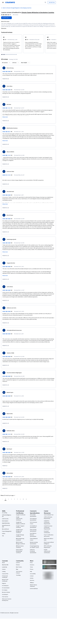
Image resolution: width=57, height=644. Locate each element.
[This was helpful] (5, 466)
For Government (6, 588)
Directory (32, 580)
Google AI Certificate (21, 515)
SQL (3, 536)
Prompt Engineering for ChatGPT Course (34, 547)
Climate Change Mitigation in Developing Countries (38, 13)
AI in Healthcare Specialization (33, 527)
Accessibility (33, 574)
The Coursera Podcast (19, 572)
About (3, 563)
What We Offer (5, 565)
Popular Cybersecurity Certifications (47, 551)
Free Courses (5, 597)
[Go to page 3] (11, 499)
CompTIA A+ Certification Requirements (47, 522)
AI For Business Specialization (33, 519)
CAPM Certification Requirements (48, 518)
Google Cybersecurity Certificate (19, 519)
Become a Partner (6, 592)
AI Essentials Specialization (33, 516)
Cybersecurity (5, 519)
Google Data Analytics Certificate (21, 523)
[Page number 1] (5, 499)
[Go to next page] (26, 499)
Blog (17, 569)
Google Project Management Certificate (19, 531)
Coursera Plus (5, 574)
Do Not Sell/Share (34, 589)
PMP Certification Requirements (48, 547)
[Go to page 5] (17, 499)
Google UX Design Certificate (20, 536)
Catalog (4, 572)
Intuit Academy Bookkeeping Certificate (19, 551)
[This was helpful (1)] (6, 208)
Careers (4, 569)
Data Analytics (5, 521)
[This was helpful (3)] (6, 97)
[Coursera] (10, 2)
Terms (31, 567)
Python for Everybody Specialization (33, 551)
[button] (8, 495)
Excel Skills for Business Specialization (33, 535)
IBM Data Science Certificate (20, 547)
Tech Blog (18, 575)
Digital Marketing (6, 523)
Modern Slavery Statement (33, 586)
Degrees (4, 583)
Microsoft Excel (5, 529)
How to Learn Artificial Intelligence (49, 543)
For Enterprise (5, 586)
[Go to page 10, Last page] (23, 499)
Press (31, 563)
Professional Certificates (5, 577)
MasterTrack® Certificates (5, 580)
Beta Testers (19, 567)
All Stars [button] (14, 63)
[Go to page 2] (8, 499)
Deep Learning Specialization (33, 530)
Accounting (5, 513)
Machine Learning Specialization (34, 543)
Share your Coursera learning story (7, 600)
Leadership (5, 567)
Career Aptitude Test (49, 515)
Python (4, 534)
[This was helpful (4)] (6, 79)
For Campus (5, 590)
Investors (32, 565)
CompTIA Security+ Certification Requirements (48, 527)
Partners (18, 565)
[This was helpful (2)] (6, 144)
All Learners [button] (5, 63)
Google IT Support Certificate (20, 527)
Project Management (7, 531)
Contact (32, 576)
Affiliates (32, 583)
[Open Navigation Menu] (3, 2)
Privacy (32, 569)
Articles (32, 578)
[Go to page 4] (14, 499)
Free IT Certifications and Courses (49, 536)
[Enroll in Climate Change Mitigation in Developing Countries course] (6, 18)
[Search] (45, 2)
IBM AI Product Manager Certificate (20, 543)
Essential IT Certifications (47, 532)
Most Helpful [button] (24, 63)
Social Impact (5, 595)
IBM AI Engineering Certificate (20, 539)
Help (31, 572)
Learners (18, 563)
